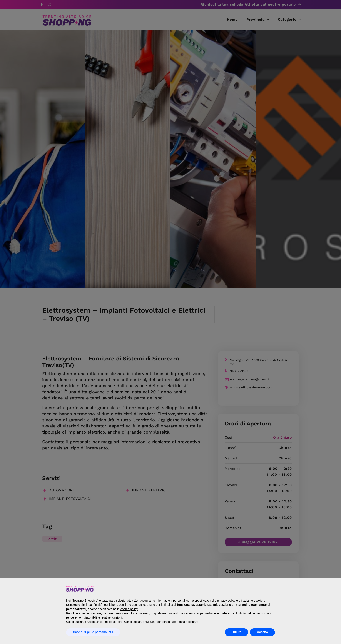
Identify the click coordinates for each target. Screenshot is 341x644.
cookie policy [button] (129, 609)
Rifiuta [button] (237, 632)
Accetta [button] (262, 632)
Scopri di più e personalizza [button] (93, 632)
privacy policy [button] (226, 601)
